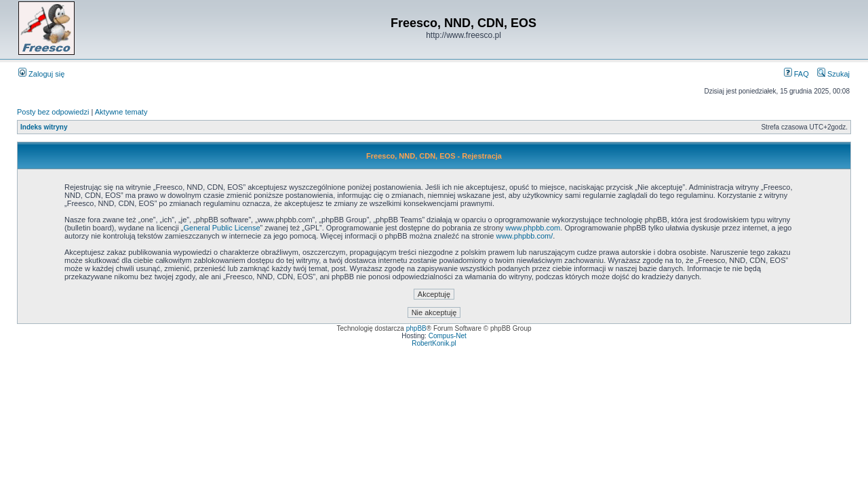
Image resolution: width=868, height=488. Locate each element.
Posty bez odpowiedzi (53, 112)
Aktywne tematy (121, 112)
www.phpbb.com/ (524, 236)
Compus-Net (448, 336)
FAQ (796, 74)
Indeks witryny (44, 127)
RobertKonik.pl (434, 343)
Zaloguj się (41, 74)
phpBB (416, 328)
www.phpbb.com (533, 228)
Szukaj (833, 74)
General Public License (221, 228)
